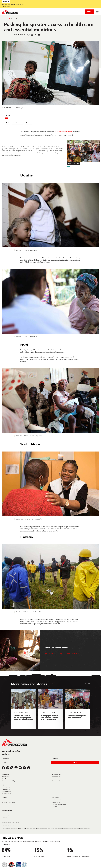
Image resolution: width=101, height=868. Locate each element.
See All (87, 684)
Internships (54, 806)
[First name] (26, 758)
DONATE (90, 12)
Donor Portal (5, 779)
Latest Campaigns (56, 777)
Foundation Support (7, 791)
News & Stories (16, 19)
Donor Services (6, 777)
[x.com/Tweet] (12, 768)
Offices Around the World (8, 802)
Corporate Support (7, 793)
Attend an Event (56, 781)
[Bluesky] (8, 768)
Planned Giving (6, 789)
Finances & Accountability (8, 781)
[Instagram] (16, 768)
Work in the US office (57, 800)
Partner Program (6, 787)
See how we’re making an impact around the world (63, 653)
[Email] (26, 762)
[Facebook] (3, 768)
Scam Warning (5, 817)
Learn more (6, 6)
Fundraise (54, 779)
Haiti (7, 123)
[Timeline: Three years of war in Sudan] (78, 709)
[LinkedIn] (24, 768)
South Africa (17, 123)
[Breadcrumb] (51, 19)
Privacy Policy (5, 815)
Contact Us (5, 813)
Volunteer (54, 783)
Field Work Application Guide (59, 804)
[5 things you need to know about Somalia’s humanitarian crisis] (50, 709)
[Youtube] (20, 768)
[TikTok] (29, 768)
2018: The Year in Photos (64, 132)
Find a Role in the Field (57, 802)
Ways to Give (5, 783)
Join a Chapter (55, 785)
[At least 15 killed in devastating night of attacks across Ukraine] (23, 709)
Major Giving (5, 785)
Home (6, 19)
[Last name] (75, 758)
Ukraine (28, 123)
